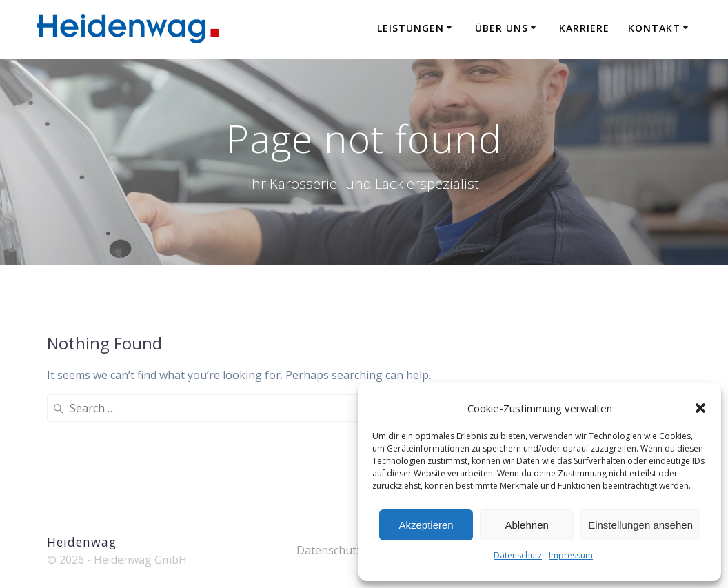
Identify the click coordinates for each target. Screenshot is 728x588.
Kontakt (654, 28)
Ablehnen (526, 525)
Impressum (571, 555)
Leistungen (411, 28)
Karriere (584, 28)
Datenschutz (518, 555)
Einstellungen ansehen (640, 525)
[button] (700, 408)
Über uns (502, 28)
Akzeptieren (426, 525)
